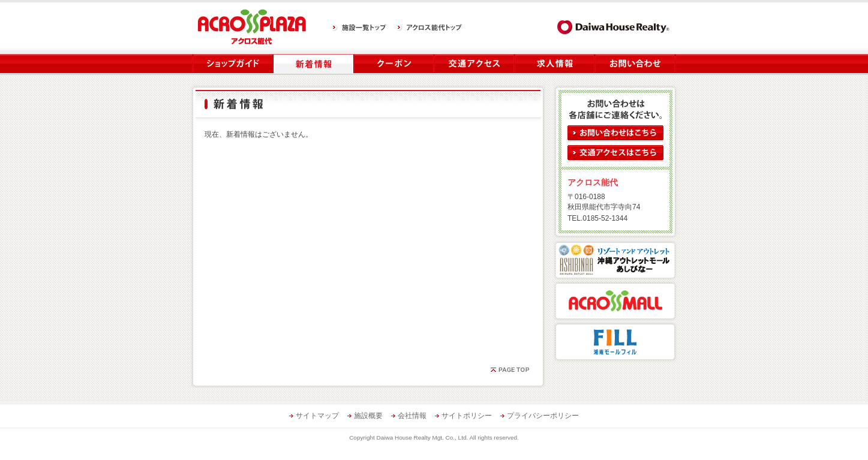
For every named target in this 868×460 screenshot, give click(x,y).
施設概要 (368, 416)
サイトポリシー (467, 416)
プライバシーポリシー (543, 416)
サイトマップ (317, 416)
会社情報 (412, 416)
